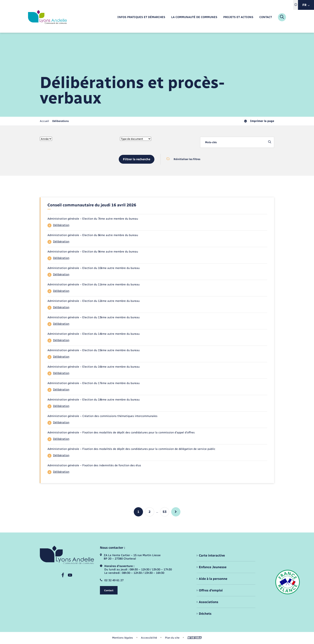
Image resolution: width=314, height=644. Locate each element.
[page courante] (60, 121)
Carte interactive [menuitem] (212, 555)
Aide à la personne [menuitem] (213, 579)
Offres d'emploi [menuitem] (211, 590)
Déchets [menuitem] (205, 614)
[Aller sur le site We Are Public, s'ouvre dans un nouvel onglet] (195, 638)
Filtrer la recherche (137, 159)
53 (165, 512)
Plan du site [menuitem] (172, 638)
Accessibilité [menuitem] (149, 638)
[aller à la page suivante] (176, 512)
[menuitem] (141, 17)
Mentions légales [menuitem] (123, 638)
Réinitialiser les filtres (183, 159)
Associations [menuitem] (209, 602)
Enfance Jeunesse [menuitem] (213, 567)
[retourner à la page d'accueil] (47, 17)
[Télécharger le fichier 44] (157, 225)
